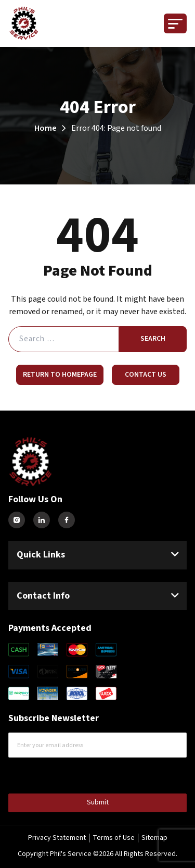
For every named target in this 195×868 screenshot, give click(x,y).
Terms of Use (114, 838)
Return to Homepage (60, 375)
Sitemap (154, 838)
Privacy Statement (57, 838)
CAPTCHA (31, 774)
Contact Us (146, 375)
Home (45, 128)
